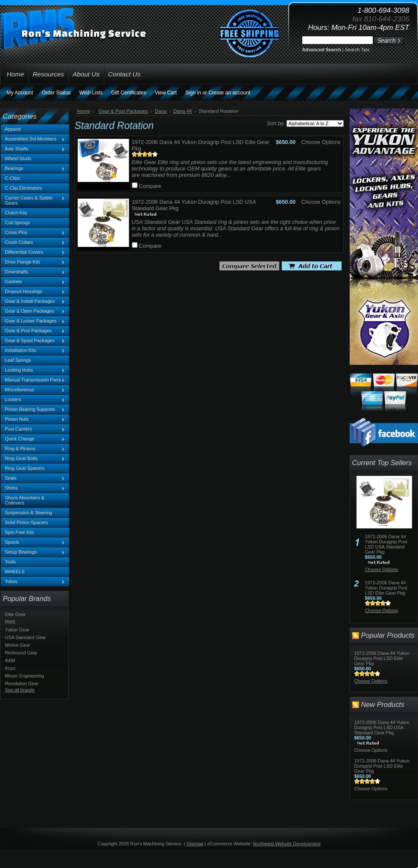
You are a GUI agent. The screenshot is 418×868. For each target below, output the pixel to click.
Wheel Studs (18, 158)
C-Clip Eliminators (24, 188)
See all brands (20, 690)
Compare (150, 186)
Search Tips (357, 50)
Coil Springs (18, 223)
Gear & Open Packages (33, 311)
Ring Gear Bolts (33, 459)
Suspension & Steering (29, 513)
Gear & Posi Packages (33, 331)
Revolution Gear (22, 683)
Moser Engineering (25, 676)
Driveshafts (33, 272)
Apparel (13, 129)
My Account (20, 93)
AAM (10, 660)
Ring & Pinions (33, 449)
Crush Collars (33, 243)
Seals (33, 478)
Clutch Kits (16, 213)
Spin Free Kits (20, 532)
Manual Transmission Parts (33, 380)
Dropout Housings (33, 292)
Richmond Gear (21, 653)
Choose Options (321, 142)
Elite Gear (15, 614)
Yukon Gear (17, 630)
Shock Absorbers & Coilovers (25, 500)
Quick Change (33, 439)
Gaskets (33, 282)
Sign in (193, 93)
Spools (33, 542)
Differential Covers (33, 252)
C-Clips (13, 178)
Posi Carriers (33, 429)
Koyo (10, 668)
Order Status (56, 93)
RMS (10, 622)
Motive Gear (18, 645)
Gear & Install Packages (33, 302)
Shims (33, 488)
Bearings (33, 169)
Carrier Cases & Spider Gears (33, 200)
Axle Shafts (33, 149)
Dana (161, 111)
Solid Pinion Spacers (26, 522)
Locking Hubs (33, 370)
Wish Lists (91, 93)
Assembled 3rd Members (33, 139)
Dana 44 (183, 111)
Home (84, 111)
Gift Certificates (129, 93)
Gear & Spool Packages (33, 341)
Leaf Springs (18, 360)
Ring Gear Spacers (25, 468)
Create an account (229, 93)
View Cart (166, 93)
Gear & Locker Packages (33, 321)
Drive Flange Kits (33, 262)
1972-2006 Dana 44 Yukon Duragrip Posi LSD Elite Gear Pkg (386, 588)
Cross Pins (33, 233)
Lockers (33, 400)
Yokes (33, 582)
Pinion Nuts (33, 419)
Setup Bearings (33, 552)
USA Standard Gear (26, 637)
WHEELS (15, 572)
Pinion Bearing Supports (33, 410)
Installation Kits (33, 351)
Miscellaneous (33, 390)
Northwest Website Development (287, 844)
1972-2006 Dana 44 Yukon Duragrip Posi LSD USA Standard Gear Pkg (386, 544)
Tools (10, 562)
